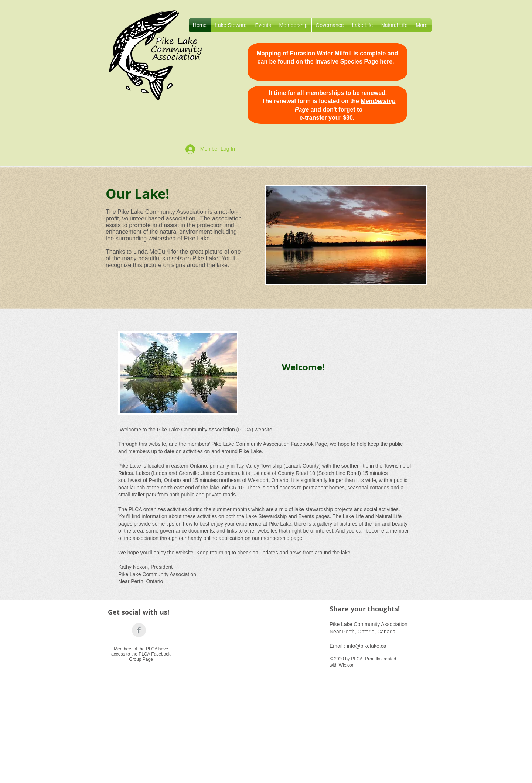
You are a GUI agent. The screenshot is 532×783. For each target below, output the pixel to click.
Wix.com (347, 665)
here (386, 61)
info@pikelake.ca (367, 646)
